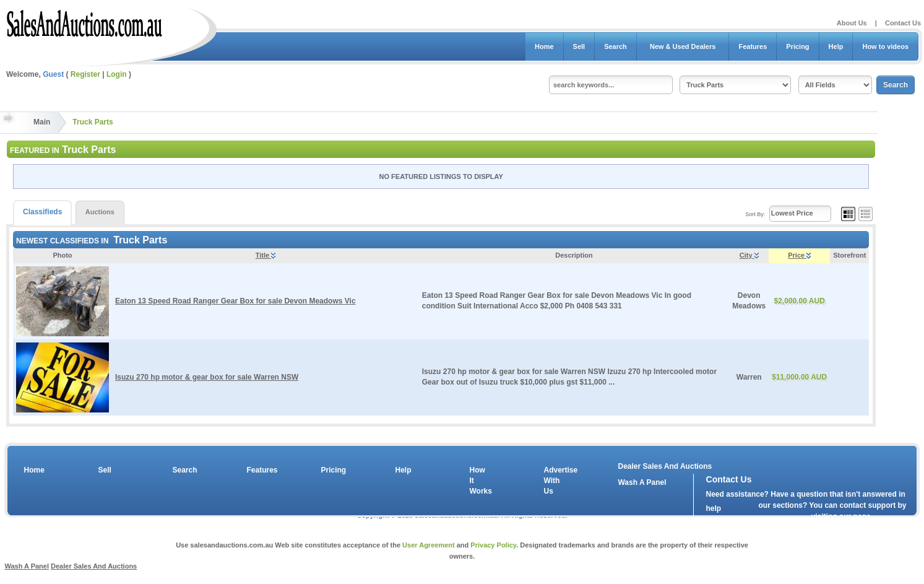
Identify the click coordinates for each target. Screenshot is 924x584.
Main (42, 122)
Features (753, 46)
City (749, 255)
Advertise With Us (553, 481)
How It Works (478, 481)
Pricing (797, 46)
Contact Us (903, 23)
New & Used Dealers (683, 46)
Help (836, 46)
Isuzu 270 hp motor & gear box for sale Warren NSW (207, 377)
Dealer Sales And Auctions (665, 466)
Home (544, 46)
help (714, 508)
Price (799, 255)
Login (117, 74)
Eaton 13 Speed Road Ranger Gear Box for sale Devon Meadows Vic (235, 301)
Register (85, 74)
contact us (777, 520)
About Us (852, 23)
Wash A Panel (27, 566)
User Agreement (429, 545)
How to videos (885, 46)
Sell (579, 46)
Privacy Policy (493, 545)
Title (266, 255)
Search (615, 46)
